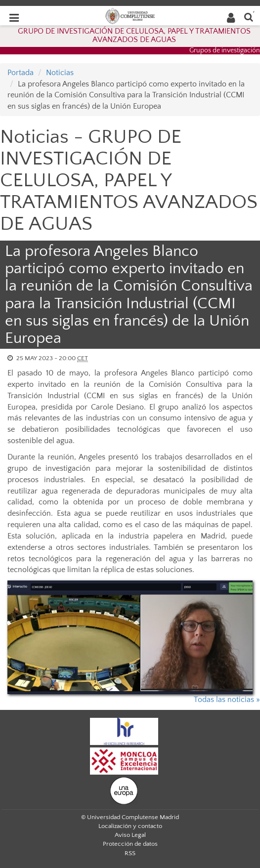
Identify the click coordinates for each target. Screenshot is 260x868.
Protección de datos (130, 844)
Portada (21, 73)
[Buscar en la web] (249, 17)
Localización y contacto (130, 826)
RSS (130, 853)
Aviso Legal (130, 835)
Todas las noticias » (227, 700)
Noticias (60, 73)
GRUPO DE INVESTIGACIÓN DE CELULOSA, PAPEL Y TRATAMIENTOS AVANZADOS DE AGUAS (134, 36)
